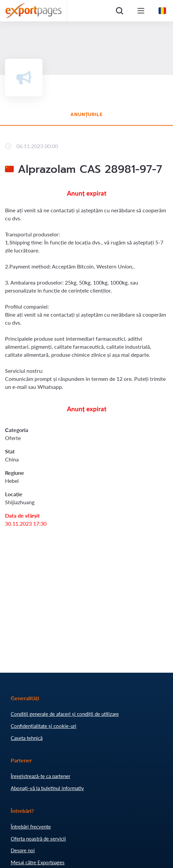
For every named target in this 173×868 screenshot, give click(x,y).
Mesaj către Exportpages (38, 862)
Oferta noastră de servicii (38, 839)
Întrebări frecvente (31, 827)
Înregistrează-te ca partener (40, 776)
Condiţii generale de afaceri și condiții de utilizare (65, 714)
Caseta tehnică (27, 738)
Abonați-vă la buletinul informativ (47, 788)
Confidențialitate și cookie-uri (44, 726)
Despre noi (23, 850)
